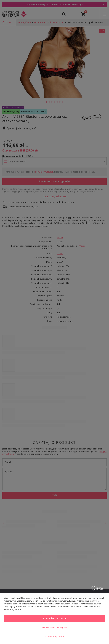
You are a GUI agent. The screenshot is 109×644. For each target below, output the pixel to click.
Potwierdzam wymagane (54, 627)
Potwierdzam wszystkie (55, 618)
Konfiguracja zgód (55, 637)
